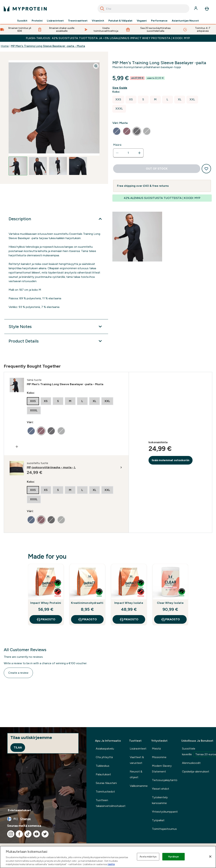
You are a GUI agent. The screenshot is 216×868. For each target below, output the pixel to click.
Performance (159, 21)
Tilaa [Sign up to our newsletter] (18, 747)
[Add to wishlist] (206, 169)
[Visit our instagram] (11, 834)
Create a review (18, 673)
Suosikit (22, 21)
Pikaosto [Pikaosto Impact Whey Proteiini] (46, 619)
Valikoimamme (139, 786)
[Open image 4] (78, 166)
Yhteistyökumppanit (165, 812)
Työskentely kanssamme (160, 800)
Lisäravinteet (55, 21)
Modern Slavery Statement (162, 769)
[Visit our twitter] (45, 834)
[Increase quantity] (139, 153)
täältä (111, 864)
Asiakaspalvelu (105, 749)
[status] (128, 153)
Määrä (117, 145)
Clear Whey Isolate (170, 603)
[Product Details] (56, 341)
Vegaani (142, 21)
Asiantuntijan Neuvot (185, 21)
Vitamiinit (98, 21)
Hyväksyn (173, 857)
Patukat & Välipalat (120, 21)
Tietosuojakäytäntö (165, 780)
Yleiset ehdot (161, 789)
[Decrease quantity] (117, 153)
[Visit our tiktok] (28, 834)
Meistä (156, 749)
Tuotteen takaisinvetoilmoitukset (111, 803)
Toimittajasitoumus (164, 829)
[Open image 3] (58, 166)
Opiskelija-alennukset (196, 771)
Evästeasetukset (19, 810)
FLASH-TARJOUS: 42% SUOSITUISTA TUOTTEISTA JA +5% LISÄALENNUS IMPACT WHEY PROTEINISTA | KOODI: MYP (108, 38)
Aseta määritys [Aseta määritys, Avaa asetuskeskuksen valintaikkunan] (148, 857)
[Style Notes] (56, 327)
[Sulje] (210, 857)
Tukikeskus (103, 766)
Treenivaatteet (78, 21)
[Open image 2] (38, 166)
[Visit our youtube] (37, 834)
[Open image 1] (18, 166)
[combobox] (144, 9)
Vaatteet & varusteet (137, 760)
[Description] (56, 219)
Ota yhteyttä (104, 757)
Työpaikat (158, 820)
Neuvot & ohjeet (136, 774)
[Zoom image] (96, 66)
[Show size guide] (121, 88)
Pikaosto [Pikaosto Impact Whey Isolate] (129, 619)
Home (5, 46)
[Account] (196, 9)
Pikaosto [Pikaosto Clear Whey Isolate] (170, 619)
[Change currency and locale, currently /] (43, 819)
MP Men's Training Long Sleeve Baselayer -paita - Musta (48, 46)
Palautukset (103, 774)
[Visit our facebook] (19, 834)
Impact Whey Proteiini (46, 603)
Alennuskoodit (191, 763)
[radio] (118, 100)
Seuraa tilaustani (106, 783)
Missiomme (159, 757)
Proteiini (37, 21)
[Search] (102, 9)
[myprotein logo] (25, 9)
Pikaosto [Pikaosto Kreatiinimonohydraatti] (87, 619)
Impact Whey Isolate (129, 603)
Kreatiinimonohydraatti (87, 603)
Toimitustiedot (105, 792)
